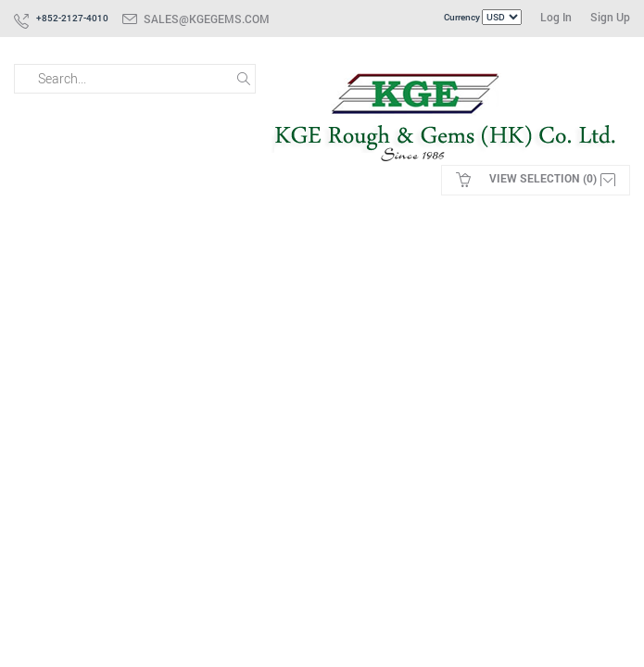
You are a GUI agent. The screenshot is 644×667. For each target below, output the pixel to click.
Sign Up (610, 17)
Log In (556, 17)
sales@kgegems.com (207, 19)
